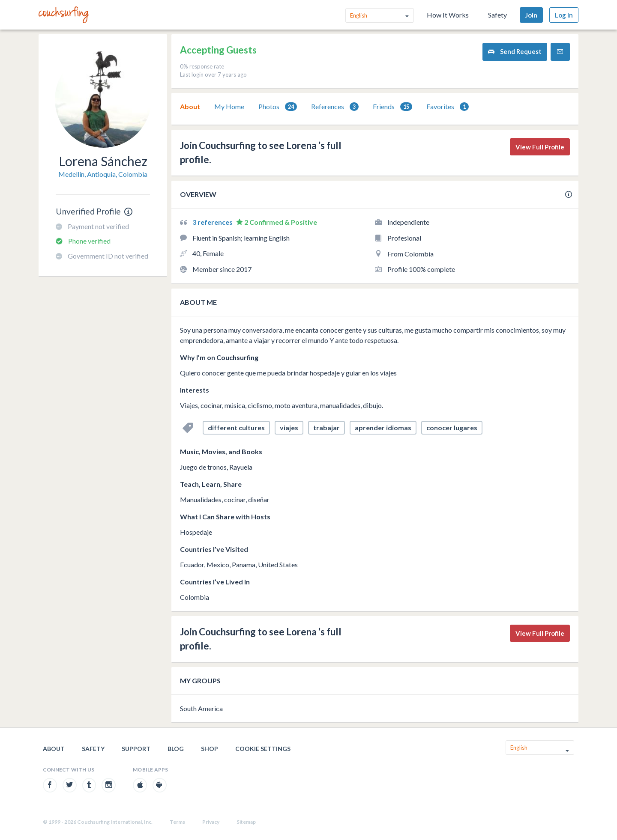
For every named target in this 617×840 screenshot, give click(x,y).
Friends (392, 107)
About (190, 106)
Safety (497, 15)
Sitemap (246, 822)
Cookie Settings (263, 749)
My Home (229, 106)
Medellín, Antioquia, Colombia (103, 174)
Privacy (211, 822)
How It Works (448, 15)
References (335, 107)
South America (201, 708)
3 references (213, 222)
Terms (177, 822)
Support (136, 749)
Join (531, 15)
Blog (176, 749)
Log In (564, 15)
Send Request (515, 52)
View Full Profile (540, 147)
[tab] (190, 107)
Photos (278, 107)
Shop (210, 749)
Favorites (448, 107)
